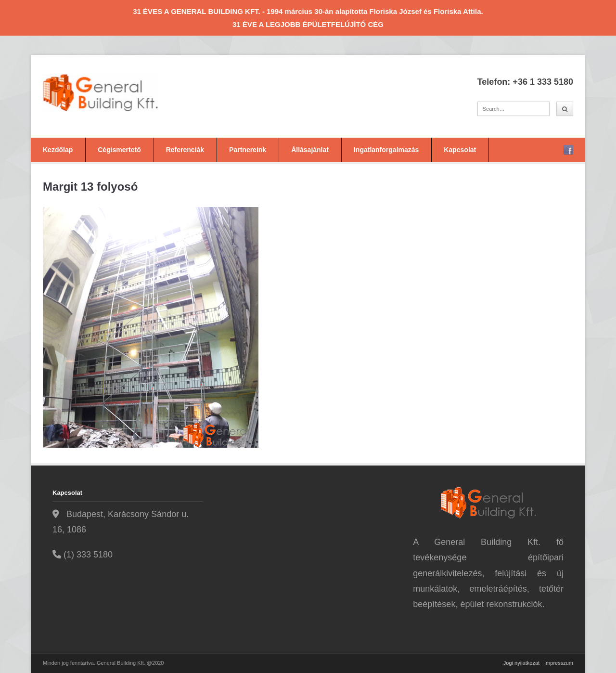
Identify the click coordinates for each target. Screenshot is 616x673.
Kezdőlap (58, 150)
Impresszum (559, 663)
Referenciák (185, 150)
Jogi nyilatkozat (521, 663)
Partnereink (248, 150)
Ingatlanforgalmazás (386, 150)
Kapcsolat (460, 150)
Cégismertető (119, 150)
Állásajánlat (310, 150)
